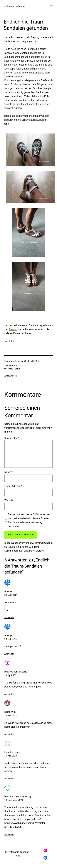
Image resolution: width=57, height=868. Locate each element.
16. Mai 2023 (11, 756)
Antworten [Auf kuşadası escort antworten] (9, 778)
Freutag (13, 329)
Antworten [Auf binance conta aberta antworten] (9, 694)
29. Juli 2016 (11, 639)
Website (9, 500)
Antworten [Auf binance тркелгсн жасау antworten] (9, 834)
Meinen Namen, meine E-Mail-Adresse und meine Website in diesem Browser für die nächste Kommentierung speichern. (29, 520)
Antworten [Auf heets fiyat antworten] (9, 734)
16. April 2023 (11, 675)
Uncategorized (11, 365)
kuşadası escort (13, 752)
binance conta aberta (16, 672)
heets (30, 723)
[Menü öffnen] (52, 6)
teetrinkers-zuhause (14, 6)
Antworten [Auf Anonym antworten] (9, 618)
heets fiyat (10, 712)
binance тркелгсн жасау (18, 796)
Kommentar (12, 438)
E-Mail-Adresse (13, 486)
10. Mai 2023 (11, 716)
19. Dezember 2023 (14, 800)
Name (8, 472)
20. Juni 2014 (11, 595)
